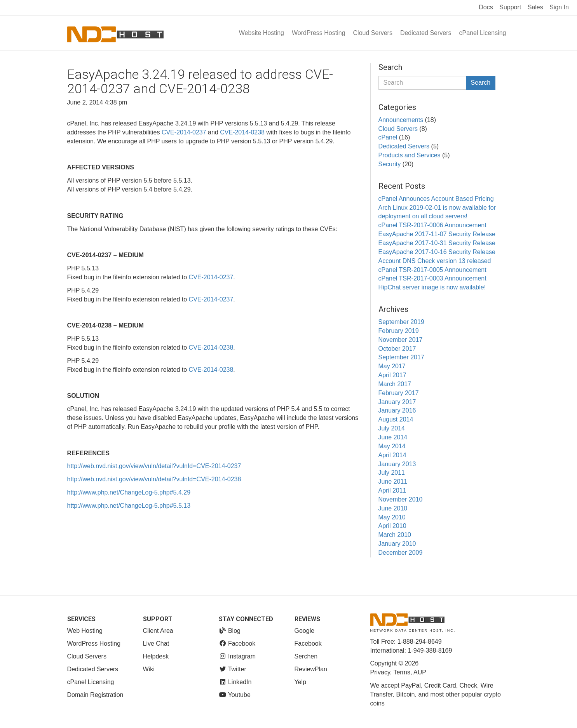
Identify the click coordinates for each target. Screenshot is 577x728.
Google (305, 631)
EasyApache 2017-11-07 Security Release (437, 234)
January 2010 (397, 544)
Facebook (237, 644)
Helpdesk (156, 656)
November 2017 (401, 340)
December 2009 (401, 553)
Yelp (301, 682)
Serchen (306, 656)
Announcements (401, 120)
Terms (402, 672)
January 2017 (397, 402)
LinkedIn (235, 682)
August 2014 (396, 419)
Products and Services (410, 155)
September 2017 (401, 357)
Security (390, 164)
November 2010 (401, 499)
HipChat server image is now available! (432, 287)
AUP (420, 672)
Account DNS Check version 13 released (435, 261)
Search (481, 83)
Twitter (233, 669)
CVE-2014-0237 (184, 132)
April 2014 (392, 455)
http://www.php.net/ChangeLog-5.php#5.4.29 (129, 492)
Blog (230, 631)
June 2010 (393, 508)
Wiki (149, 669)
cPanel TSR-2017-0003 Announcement (432, 278)
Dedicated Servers (426, 33)
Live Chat (156, 644)
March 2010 (395, 535)
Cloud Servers (373, 33)
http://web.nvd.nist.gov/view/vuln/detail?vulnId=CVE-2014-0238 (154, 479)
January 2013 (397, 464)
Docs (486, 7)
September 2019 (401, 322)
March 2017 (395, 384)
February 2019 (399, 331)
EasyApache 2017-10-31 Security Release (437, 243)
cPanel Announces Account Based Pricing (436, 199)
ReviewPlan (311, 669)
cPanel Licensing (483, 33)
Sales (535, 7)
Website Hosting (261, 33)
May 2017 (392, 366)
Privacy (380, 672)
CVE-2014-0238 (242, 132)
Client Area (158, 631)
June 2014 (393, 437)
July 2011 (392, 473)
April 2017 (392, 375)
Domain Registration (95, 695)
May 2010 (392, 517)
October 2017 (397, 349)
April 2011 (392, 490)
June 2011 (393, 482)
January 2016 (397, 410)
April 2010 (392, 526)
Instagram (237, 656)
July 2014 (392, 428)
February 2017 (399, 393)
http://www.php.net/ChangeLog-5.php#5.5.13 (129, 506)
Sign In (559, 7)
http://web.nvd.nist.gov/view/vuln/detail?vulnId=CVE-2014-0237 (154, 466)
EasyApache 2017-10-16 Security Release (437, 252)
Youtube (235, 695)
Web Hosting (85, 631)
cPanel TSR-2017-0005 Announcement (432, 270)
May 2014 (392, 446)
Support (510, 7)
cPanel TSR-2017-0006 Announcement (432, 225)
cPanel (388, 137)
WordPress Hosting (319, 33)
